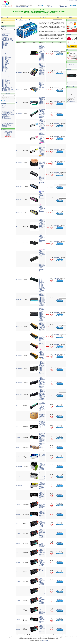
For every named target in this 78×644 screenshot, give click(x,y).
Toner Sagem (5, 74)
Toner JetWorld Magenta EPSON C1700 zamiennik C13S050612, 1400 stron (42, 620)
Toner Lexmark (5, 60)
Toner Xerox (4, 87)
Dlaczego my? (8, 136)
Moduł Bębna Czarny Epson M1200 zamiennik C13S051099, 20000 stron (8, 118)
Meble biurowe (4, 37)
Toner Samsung (5, 75)
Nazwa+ (41, 43)
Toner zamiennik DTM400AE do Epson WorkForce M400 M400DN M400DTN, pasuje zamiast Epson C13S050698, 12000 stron (42, 383)
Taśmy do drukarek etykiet (7, 38)
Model (25, 43)
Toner (3, 42)
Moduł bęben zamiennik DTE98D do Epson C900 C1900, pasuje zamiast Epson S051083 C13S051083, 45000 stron (42, 114)
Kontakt (63, 18)
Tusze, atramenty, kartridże (7, 88)
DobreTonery (72, 64)
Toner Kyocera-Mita (6, 59)
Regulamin (45, 18)
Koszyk (3, 20)
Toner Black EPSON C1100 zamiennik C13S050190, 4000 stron (8, 121)
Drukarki (3, 34)
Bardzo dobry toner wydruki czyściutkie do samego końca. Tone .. (71, 82)
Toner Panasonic (5, 69)
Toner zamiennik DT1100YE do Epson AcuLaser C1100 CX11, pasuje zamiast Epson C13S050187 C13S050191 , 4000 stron (42, 151)
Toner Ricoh (4, 72)
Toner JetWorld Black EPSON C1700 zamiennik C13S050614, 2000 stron (42, 495)
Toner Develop (5, 48)
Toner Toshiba (5, 81)
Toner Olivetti (5, 68)
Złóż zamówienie (73, 18)
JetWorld (18, 427)
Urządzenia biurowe (5, 89)
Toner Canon (5, 45)
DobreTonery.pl (19, 53)
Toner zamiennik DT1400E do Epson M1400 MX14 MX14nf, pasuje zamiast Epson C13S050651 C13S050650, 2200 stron (42, 163)
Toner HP (4, 52)
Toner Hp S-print (5, 53)
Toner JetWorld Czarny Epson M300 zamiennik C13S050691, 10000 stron (9, 114)
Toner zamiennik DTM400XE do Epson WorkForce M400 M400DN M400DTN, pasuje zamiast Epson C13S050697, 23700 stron (42, 395)
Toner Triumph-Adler (6, 83)
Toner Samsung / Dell (6, 76)
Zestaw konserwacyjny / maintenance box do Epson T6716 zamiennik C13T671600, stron (8, 107)
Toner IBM (4, 54)
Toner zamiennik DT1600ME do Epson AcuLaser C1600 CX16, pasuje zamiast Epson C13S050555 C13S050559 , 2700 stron (42, 199)
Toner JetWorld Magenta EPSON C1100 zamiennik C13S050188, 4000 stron (42, 610)
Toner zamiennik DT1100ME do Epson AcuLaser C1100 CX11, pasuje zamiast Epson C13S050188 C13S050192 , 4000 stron (42, 138)
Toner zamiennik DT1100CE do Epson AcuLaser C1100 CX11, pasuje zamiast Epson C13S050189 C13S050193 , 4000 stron (42, 125)
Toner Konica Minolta (6, 57)
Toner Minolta (5, 61)
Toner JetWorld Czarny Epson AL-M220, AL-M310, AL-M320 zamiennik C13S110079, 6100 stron (42, 533)
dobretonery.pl (45, 640)
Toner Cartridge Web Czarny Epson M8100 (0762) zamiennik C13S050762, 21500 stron (42, 476)
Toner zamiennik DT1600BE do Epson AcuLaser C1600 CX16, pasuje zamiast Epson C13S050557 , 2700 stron (42, 174)
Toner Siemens (5, 78)
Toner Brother (5, 44)
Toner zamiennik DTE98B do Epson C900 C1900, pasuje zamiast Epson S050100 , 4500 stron (42, 326)
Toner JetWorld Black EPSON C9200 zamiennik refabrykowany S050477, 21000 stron (8, 125)
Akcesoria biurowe (5, 32)
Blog (41, 18)
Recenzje (69, 70)
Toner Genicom (5, 51)
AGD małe (3, 31)
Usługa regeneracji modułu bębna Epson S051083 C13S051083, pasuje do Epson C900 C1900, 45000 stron (42, 406)
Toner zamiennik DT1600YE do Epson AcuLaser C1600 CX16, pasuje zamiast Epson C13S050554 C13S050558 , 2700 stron (42, 212)
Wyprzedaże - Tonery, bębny (7, 90)
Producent (19, 43)
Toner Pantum (5, 70)
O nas (59, 18)
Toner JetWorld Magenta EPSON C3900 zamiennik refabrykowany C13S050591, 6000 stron (42, 629)
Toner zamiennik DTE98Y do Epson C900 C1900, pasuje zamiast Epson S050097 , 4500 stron (42, 356)
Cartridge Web (19, 457)
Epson (18, 416)
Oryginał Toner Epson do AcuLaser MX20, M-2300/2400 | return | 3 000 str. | (42, 447)
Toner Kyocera (5, 58)
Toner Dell (4, 47)
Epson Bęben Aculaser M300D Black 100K (42, 416)
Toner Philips (5, 71)
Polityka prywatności (53, 18)
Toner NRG (4, 65)
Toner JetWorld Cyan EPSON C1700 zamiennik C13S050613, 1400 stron (42, 514)
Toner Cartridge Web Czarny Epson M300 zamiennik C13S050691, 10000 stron (8, 111)
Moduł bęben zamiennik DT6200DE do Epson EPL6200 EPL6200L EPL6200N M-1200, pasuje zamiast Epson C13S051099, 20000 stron (42, 103)
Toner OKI (4, 67)
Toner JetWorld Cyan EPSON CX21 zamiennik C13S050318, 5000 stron (42, 524)
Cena (52, 43)
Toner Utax (4, 84)
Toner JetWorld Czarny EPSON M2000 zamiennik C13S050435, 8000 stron (42, 553)
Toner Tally (4, 79)
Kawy (3, 36)
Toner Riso (4, 73)
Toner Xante (4, 85)
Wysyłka (67, 18)
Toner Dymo (4, 49)
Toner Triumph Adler (6, 82)
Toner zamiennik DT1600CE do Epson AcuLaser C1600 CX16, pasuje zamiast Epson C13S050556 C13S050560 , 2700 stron (42, 186)
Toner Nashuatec (5, 64)
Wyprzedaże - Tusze (5, 91)
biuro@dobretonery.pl (71, 101)
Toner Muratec (5, 62)
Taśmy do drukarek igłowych (7, 39)
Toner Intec (4, 55)
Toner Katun (4, 56)
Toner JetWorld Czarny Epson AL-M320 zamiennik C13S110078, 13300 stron (42, 543)
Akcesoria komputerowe (6, 33)
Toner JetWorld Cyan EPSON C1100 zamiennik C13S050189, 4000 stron (42, 505)
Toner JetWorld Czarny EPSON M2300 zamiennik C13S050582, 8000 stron (42, 562)
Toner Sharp (4, 77)
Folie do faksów (5, 35)
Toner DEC (4, 46)
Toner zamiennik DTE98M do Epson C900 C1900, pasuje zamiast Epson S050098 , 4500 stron (42, 346)
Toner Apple (4, 43)
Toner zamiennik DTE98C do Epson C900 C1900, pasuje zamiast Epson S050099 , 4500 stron (42, 336)
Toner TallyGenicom (6, 80)
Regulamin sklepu (8, 131)
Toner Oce (4, 66)
